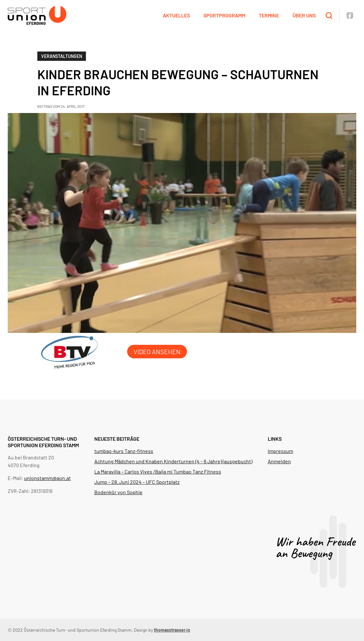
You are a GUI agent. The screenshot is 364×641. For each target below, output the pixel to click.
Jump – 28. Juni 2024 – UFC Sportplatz (137, 482)
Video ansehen (157, 352)
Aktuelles (176, 15)
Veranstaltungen (62, 56)
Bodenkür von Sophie (118, 492)
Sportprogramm (224, 15)
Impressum (280, 451)
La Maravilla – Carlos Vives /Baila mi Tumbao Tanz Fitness (158, 471)
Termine (269, 15)
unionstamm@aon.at (47, 478)
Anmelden (279, 461)
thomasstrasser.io (172, 630)
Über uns (304, 15)
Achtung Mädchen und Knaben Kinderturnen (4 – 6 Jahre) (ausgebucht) (173, 461)
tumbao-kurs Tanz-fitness (124, 451)
